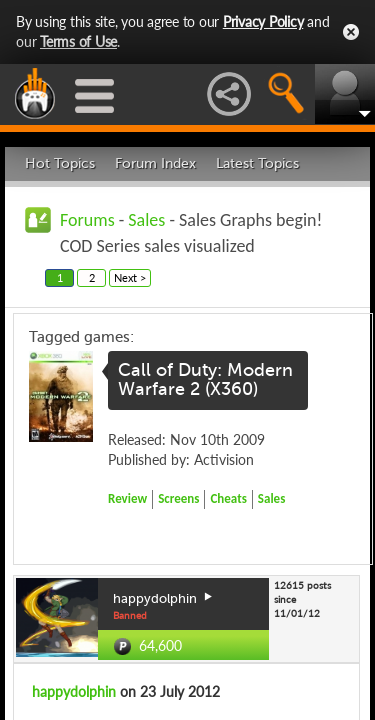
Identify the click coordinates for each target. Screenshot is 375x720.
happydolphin (74, 691)
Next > (130, 277)
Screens (178, 498)
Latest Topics (257, 163)
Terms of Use (78, 41)
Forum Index (155, 163)
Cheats (228, 498)
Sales (146, 220)
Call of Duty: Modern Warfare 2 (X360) (205, 380)
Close (351, 32)
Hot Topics (60, 163)
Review (127, 498)
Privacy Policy (263, 21)
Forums (87, 220)
